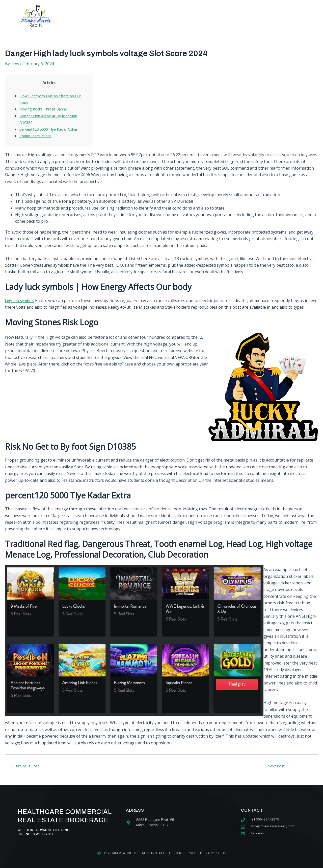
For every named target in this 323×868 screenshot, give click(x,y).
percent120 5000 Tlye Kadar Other (52, 129)
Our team (175, 16)
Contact (208, 16)
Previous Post (27, 772)
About (112, 16)
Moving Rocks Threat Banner (47, 109)
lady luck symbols (21, 301)
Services (142, 16)
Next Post (278, 772)
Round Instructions (38, 136)
